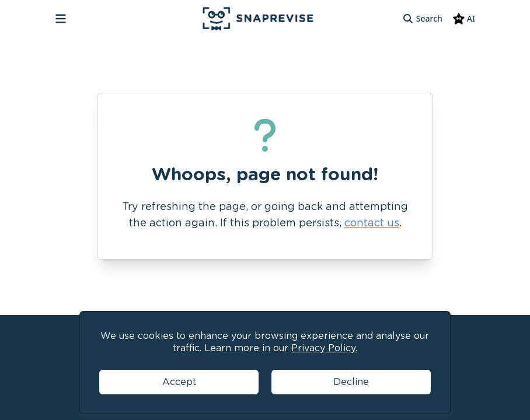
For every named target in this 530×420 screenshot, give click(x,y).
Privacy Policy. (324, 348)
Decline (351, 382)
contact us (372, 223)
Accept (179, 382)
